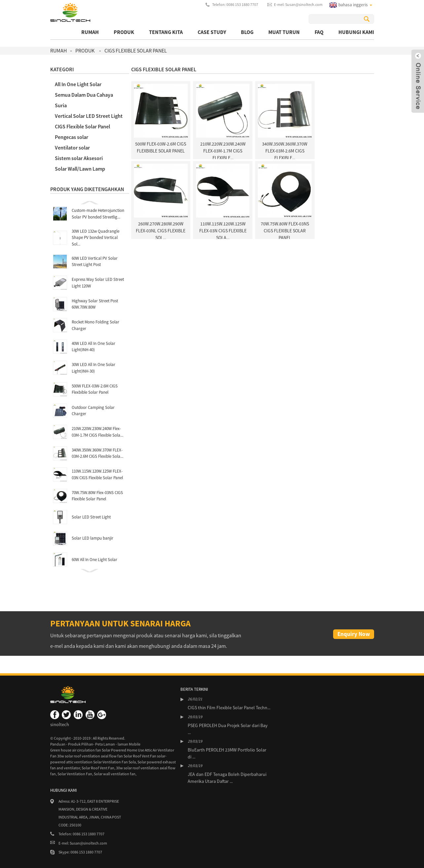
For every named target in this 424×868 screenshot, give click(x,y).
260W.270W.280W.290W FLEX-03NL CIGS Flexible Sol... (161, 231)
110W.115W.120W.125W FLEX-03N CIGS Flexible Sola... (223, 231)
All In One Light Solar (78, 84)
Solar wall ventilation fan (115, 774)
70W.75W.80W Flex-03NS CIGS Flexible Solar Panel (285, 231)
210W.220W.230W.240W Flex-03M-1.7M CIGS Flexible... (223, 151)
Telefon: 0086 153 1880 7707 (235, 4)
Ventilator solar (72, 148)
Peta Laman (105, 744)
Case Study (212, 32)
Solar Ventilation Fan (75, 774)
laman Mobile (129, 744)
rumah (90, 32)
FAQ (319, 32)
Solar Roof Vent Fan (98, 768)
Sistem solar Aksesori (79, 158)
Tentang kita (166, 32)
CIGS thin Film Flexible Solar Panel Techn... (229, 708)
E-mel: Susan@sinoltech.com (298, 4)
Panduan (58, 744)
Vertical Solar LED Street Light (89, 116)
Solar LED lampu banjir (93, 538)
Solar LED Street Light (91, 517)
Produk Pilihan (81, 744)
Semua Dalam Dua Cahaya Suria (84, 100)
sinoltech (60, 724)
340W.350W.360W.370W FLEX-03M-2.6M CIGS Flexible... (285, 151)
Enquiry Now (354, 634)
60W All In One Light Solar (95, 560)
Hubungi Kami (356, 32)
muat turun (284, 32)
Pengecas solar (72, 137)
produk (124, 32)
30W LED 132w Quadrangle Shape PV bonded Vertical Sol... (96, 238)
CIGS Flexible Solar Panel (136, 50)
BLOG (247, 32)
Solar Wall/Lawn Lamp (80, 169)
